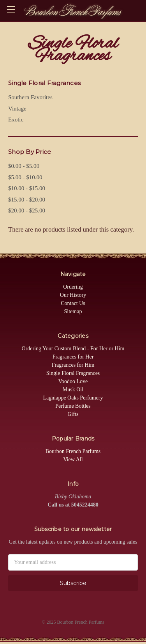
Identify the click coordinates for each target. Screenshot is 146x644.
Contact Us (73, 303)
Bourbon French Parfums (73, 451)
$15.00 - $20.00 (27, 200)
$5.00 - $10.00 (25, 177)
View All (73, 459)
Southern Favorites (30, 97)
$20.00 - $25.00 (27, 211)
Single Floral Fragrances (73, 373)
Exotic (16, 120)
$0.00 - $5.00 (24, 166)
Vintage (17, 109)
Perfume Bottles (73, 406)
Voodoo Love (73, 381)
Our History (73, 295)
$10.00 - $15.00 (27, 188)
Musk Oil (73, 390)
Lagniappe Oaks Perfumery (73, 398)
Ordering (73, 287)
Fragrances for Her (73, 357)
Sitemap (73, 311)
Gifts (73, 414)
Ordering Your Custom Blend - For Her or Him (73, 349)
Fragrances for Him (73, 365)
